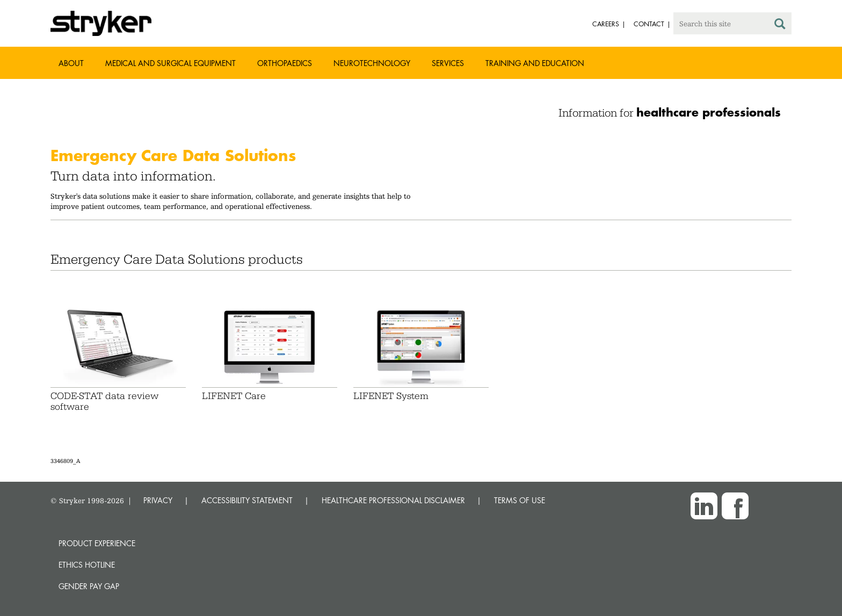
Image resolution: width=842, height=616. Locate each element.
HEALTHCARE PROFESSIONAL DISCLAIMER (393, 500)
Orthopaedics (285, 63)
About (71, 63)
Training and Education (535, 63)
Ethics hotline (87, 565)
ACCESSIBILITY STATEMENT (247, 500)
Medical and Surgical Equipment (170, 63)
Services (448, 63)
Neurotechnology (372, 63)
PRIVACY (158, 500)
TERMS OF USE (520, 500)
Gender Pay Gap (89, 586)
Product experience (97, 543)
